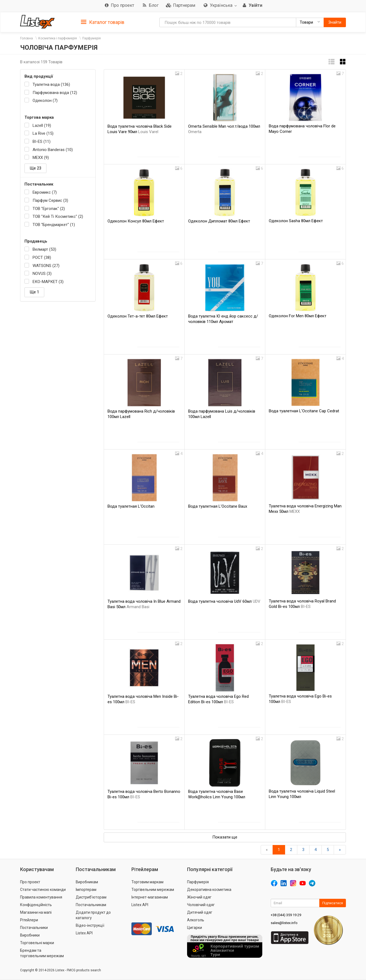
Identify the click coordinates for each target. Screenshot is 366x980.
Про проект (30, 882)
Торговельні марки (37, 943)
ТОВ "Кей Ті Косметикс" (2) (58, 216)
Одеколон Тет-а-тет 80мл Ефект (138, 316)
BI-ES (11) (42, 142)
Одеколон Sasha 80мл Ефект (296, 221)
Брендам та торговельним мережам (42, 953)
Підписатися (333, 903)
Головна (26, 38)
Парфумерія (91, 38)
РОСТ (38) (42, 257)
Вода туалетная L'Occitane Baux (218, 506)
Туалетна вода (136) (51, 84)
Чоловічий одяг (201, 905)
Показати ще (225, 837)
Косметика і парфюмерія (58, 38)
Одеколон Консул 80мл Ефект (136, 221)
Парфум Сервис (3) (50, 200)
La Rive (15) (43, 133)
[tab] (103, 22)
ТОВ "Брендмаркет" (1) (54, 225)
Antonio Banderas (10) (53, 150)
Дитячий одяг (200, 912)
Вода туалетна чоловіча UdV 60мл (224, 601)
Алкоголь (196, 920)
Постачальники (34, 928)
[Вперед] (340, 850)
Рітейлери (29, 920)
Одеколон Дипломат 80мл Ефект (219, 221)
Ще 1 (34, 292)
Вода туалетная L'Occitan (131, 506)
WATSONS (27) (46, 266)
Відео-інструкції (90, 925)
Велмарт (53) (44, 249)
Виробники (30, 935)
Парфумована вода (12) (55, 93)
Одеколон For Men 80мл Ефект (298, 316)
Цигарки (195, 928)
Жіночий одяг (199, 897)
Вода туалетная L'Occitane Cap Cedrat (304, 411)
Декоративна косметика (209, 890)
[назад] (267, 850)
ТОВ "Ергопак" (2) (49, 209)
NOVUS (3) (42, 274)
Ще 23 (35, 168)
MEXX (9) (41, 158)
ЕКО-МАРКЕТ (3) (48, 282)
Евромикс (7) (45, 192)
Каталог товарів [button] (103, 22)
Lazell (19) (42, 125)
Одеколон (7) (45, 100)
